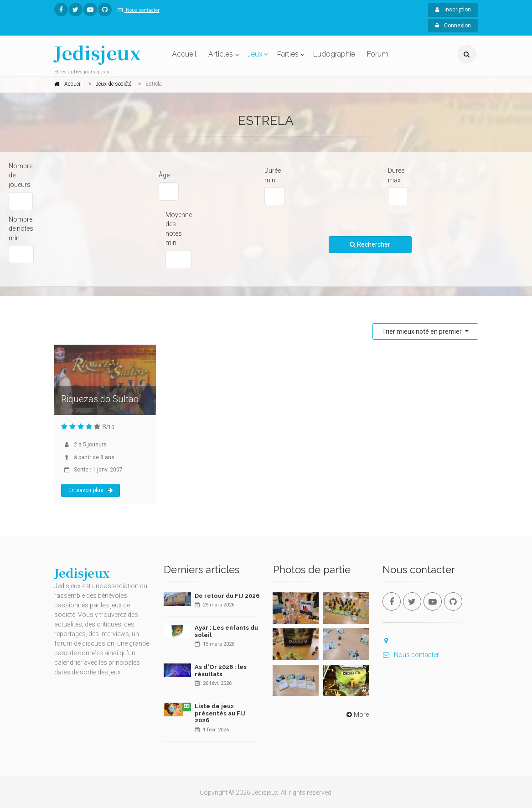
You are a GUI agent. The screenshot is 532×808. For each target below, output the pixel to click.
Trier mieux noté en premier (423, 331)
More (357, 715)
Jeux (255, 54)
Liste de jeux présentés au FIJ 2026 (220, 713)
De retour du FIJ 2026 (227, 596)
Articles (221, 54)
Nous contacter (137, 10)
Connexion (453, 26)
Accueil (184, 54)
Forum (378, 54)
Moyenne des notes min (179, 229)
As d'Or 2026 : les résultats (221, 671)
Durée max (396, 175)
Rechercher (370, 244)
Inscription (453, 10)
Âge (164, 175)
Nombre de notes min (21, 229)
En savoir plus (90, 490)
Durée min (273, 175)
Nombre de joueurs (21, 175)
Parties (288, 54)
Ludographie (334, 54)
